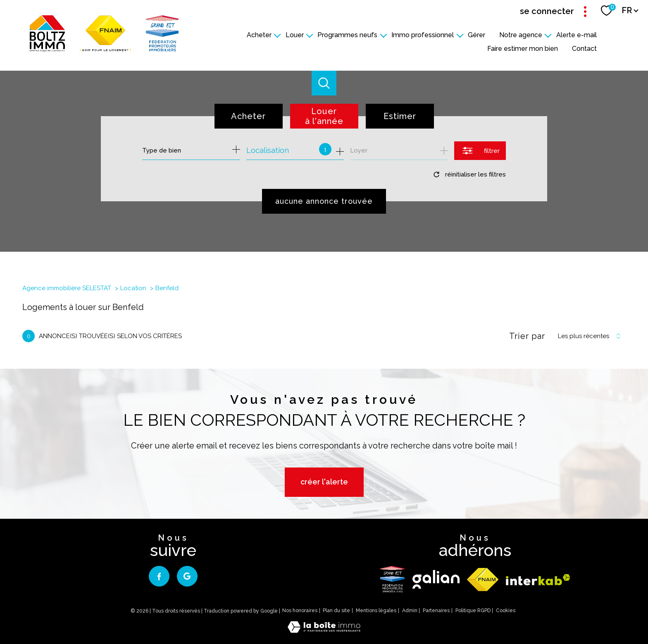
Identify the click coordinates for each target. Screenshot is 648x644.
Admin (410, 611)
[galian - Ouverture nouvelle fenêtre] (436, 579)
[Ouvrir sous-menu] (277, 35)
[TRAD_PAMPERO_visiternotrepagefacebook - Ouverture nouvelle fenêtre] (159, 576)
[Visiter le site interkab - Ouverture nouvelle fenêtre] (538, 580)
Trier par (527, 336)
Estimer (400, 116)
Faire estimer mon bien (523, 49)
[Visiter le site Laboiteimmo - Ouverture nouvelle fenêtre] (324, 630)
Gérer (476, 35)
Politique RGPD (473, 611)
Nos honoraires (300, 611)
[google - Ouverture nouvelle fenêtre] (187, 576)
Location (133, 288)
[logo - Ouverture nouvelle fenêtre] (392, 579)
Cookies (506, 611)
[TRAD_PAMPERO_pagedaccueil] (104, 49)
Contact (584, 49)
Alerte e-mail (577, 35)
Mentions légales (376, 611)
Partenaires (436, 611)
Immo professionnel (423, 35)
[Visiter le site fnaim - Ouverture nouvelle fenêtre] (483, 580)
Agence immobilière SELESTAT (67, 288)
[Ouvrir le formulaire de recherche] (480, 151)
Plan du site (336, 611)
